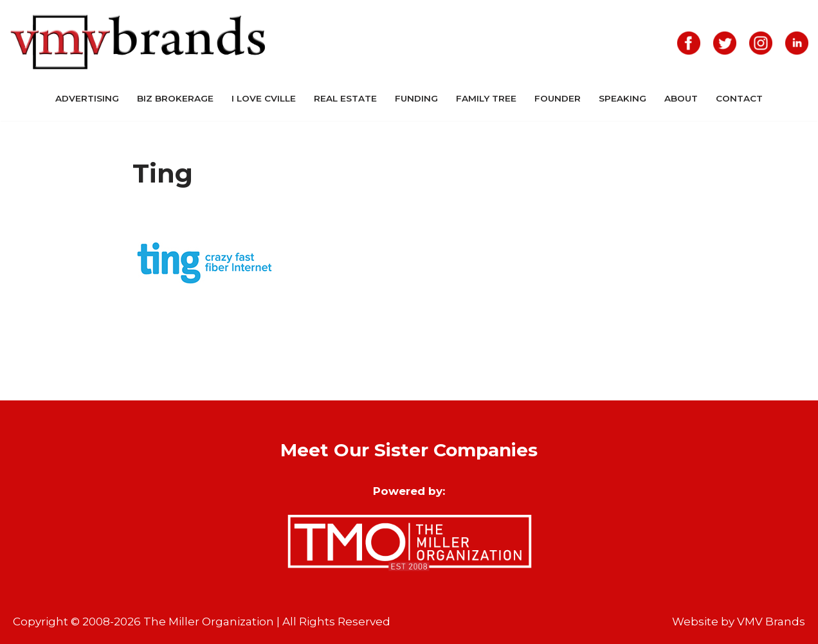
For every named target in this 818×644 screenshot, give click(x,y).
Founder (558, 98)
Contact (739, 98)
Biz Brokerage (175, 98)
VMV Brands (771, 622)
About (681, 98)
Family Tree (486, 98)
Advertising (87, 98)
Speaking (623, 98)
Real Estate (345, 98)
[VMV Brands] (138, 43)
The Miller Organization (209, 622)
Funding (416, 98)
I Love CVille (264, 98)
